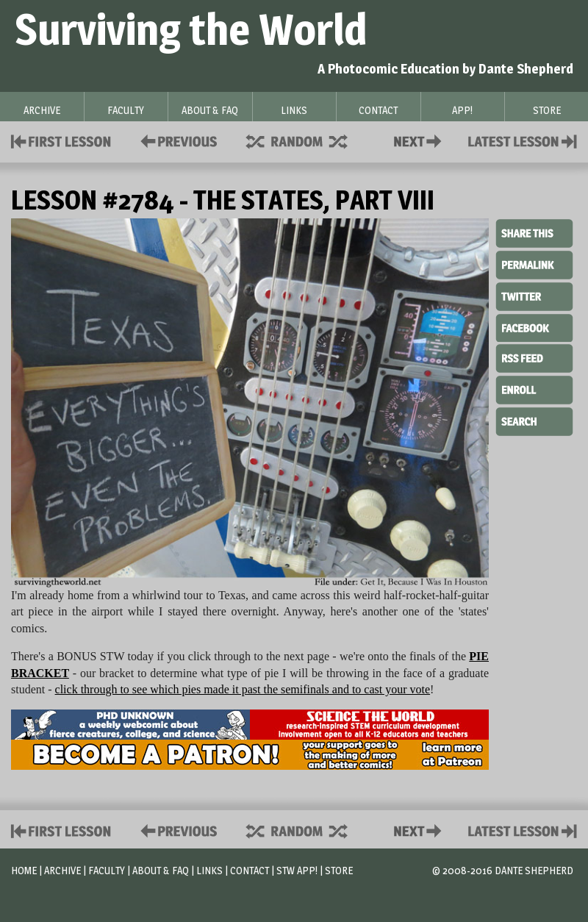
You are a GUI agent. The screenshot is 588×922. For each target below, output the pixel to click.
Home (24, 870)
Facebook (534, 326)
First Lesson (61, 140)
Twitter (534, 296)
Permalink (534, 265)
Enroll (534, 388)
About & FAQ (161, 870)
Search (534, 420)
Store (339, 870)
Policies (176, 140)
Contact (420, 140)
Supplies (306, 140)
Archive (62, 870)
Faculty (107, 870)
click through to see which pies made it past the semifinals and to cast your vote (243, 689)
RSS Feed (534, 357)
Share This (534, 234)
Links (209, 870)
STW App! (297, 870)
